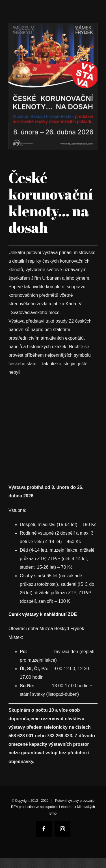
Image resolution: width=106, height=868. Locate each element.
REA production (23, 807)
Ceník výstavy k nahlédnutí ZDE (43, 614)
